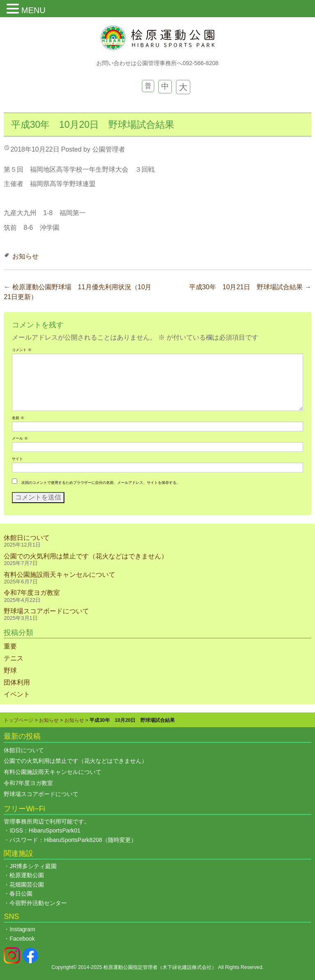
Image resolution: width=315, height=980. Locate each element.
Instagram (22, 929)
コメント (22, 350)
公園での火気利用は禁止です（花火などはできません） (86, 556)
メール (20, 438)
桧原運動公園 (27, 875)
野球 (10, 670)
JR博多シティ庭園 (33, 866)
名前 (18, 418)
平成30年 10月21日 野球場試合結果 (250, 287)
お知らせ (25, 256)
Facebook (22, 939)
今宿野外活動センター (38, 903)
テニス (14, 658)
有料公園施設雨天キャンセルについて (59, 575)
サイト (17, 459)
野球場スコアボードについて (46, 611)
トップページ (18, 720)
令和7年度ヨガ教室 (32, 593)
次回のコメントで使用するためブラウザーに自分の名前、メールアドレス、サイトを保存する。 (101, 483)
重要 (10, 646)
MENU (33, 10)
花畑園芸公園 (27, 885)
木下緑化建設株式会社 (187, 967)
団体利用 (17, 682)
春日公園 (21, 894)
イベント (17, 694)
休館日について (27, 538)
